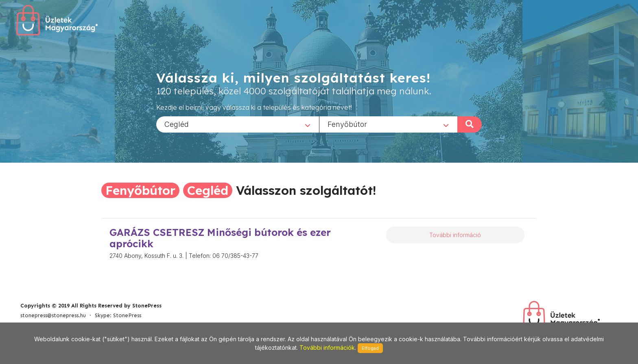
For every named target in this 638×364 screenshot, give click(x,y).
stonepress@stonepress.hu (53, 315)
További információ (455, 235)
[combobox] (238, 124)
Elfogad (370, 348)
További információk (327, 348)
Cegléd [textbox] (177, 124)
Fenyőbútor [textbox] (347, 124)
